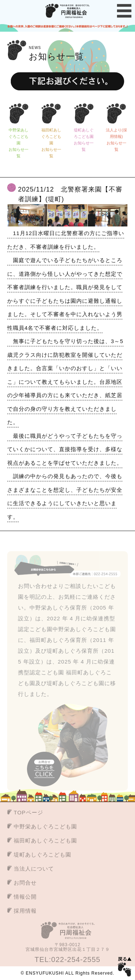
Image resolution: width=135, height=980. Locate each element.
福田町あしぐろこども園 (45, 840)
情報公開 (25, 897)
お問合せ (25, 883)
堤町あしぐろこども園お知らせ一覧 (84, 140)
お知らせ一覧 (56, 53)
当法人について (34, 869)
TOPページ (28, 812)
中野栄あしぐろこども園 (45, 826)
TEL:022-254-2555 (67, 959)
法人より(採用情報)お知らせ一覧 (116, 140)
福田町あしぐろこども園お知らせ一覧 (51, 143)
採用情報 (25, 911)
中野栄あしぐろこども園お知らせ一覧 (19, 143)
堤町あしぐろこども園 (42, 855)
